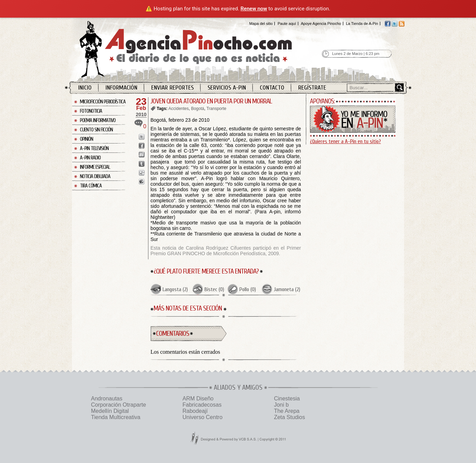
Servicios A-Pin (227, 88)
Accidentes (179, 109)
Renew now (254, 9)
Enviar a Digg (142, 173)
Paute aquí (287, 24)
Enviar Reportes (172, 88)
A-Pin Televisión (94, 149)
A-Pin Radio (90, 158)
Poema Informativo (98, 121)
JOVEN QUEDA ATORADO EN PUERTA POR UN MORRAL (211, 101)
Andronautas (107, 399)
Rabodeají (195, 411)
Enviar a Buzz (142, 182)
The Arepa (287, 411)
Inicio (85, 88)
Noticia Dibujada (95, 177)
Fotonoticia (91, 111)
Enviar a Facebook (142, 146)
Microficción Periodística (103, 102)
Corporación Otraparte (118, 405)
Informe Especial (95, 167)
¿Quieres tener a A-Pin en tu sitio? (345, 141)
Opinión (86, 139)
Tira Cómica (91, 186)
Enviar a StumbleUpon (142, 155)
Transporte (217, 109)
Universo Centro (202, 417)
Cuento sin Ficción (96, 130)
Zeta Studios (290, 417)
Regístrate (312, 88)
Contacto (272, 88)
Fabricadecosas (202, 405)
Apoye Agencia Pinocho (321, 24)
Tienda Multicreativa (116, 417)
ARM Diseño (198, 399)
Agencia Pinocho (201, 49)
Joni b (281, 405)
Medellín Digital (110, 411)
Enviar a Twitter (142, 137)
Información (121, 88)
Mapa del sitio (261, 24)
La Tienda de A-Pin (362, 24)
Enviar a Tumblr (142, 164)
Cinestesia (287, 399)
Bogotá (198, 109)
